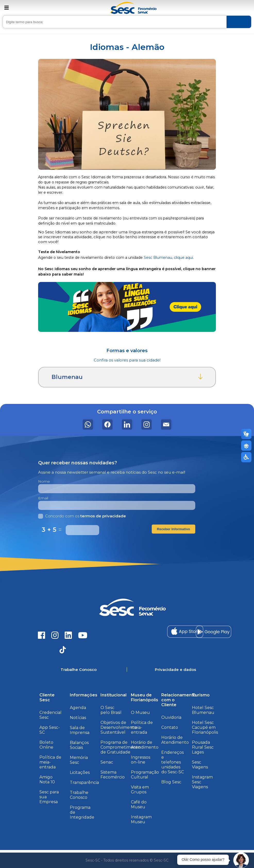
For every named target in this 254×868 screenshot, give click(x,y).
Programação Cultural (145, 775)
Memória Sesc (79, 760)
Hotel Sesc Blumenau (203, 710)
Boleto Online (46, 745)
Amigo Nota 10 (47, 780)
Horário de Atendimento (145, 745)
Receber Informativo (173, 529)
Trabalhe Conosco (79, 795)
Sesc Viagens (200, 765)
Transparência (84, 782)
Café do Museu (139, 804)
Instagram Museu (141, 819)
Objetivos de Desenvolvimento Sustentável (119, 727)
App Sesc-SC (50, 730)
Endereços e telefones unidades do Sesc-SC (173, 762)
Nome (44, 481)
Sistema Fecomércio (113, 775)
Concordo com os (82, 516)
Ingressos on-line (141, 760)
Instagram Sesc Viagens (202, 782)
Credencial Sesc (50, 715)
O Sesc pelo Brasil (111, 710)
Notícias (78, 718)
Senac (107, 762)
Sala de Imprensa (80, 730)
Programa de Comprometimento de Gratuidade (120, 747)
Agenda (78, 708)
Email (43, 498)
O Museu (140, 712)
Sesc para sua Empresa (49, 797)
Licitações (80, 772)
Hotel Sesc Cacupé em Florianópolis (205, 727)
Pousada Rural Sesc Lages (203, 747)
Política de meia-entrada (50, 762)
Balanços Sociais (79, 745)
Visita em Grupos (140, 790)
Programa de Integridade (82, 812)
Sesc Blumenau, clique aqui (168, 258)
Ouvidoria (171, 717)
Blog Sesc (171, 782)
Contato (170, 727)
